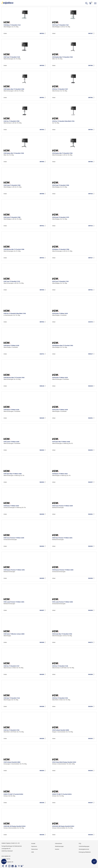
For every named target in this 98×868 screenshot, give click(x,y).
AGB (32, 852)
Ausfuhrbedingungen (84, 846)
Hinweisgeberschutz (84, 849)
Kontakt (33, 844)
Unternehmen (59, 844)
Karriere (57, 849)
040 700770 (6, 859)
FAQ (80, 844)
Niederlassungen (59, 846)
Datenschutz (35, 849)
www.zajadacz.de (6, 856)
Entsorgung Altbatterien (85, 852)
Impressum (34, 846)
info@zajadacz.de (7, 862)
